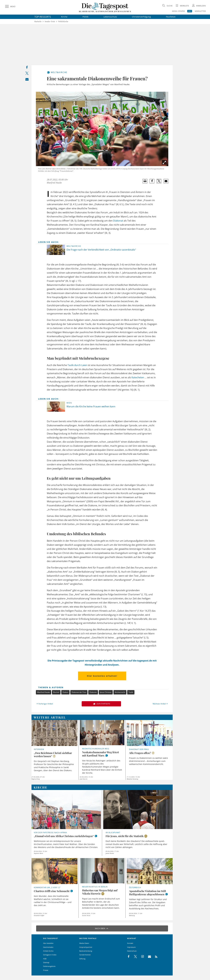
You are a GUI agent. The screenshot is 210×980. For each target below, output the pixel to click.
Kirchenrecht (120, 692)
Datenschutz (132, 951)
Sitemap (46, 962)
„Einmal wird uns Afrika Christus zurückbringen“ (64, 836)
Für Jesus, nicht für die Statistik (125, 836)
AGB (45, 959)
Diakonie (93, 692)
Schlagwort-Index (50, 955)
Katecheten (138, 377)
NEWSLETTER (200, 11)
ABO (190, 11)
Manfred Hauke (44, 692)
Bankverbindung (86, 951)
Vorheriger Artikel (44, 704)
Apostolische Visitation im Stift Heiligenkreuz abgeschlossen (148, 893)
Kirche (64, 17)
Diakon (65, 692)
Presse (46, 970)
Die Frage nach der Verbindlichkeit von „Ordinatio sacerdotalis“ (101, 250)
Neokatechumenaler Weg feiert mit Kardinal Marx (100, 754)
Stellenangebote (49, 966)
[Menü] (10, 7)
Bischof (56, 692)
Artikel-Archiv (48, 951)
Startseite (38, 22)
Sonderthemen (85, 955)
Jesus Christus (106, 692)
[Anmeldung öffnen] (199, 6)
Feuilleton (171, 17)
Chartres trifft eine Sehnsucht (52, 891)
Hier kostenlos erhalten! (102, 676)
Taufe (131, 692)
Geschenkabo (48, 947)
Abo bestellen (48, 943)
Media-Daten (84, 943)
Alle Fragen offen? (140, 753)
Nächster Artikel (160, 704)
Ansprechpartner (86, 947)
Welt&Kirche (63, 22)
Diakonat (118, 221)
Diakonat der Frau (79, 692)
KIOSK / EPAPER (178, 11)
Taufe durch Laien (77, 365)
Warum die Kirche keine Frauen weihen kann (91, 406)
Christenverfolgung (141, 17)
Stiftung (82, 959)
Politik (85, 17)
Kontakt (130, 943)
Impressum (131, 947)
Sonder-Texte (50, 22)
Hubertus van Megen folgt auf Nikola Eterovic (100, 892)
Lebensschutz (110, 17)
